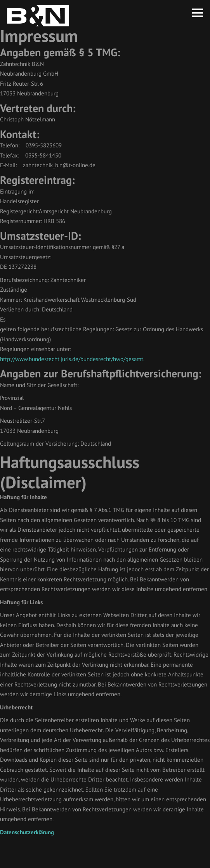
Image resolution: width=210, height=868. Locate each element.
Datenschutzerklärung (27, 832)
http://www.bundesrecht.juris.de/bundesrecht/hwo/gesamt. (72, 359)
